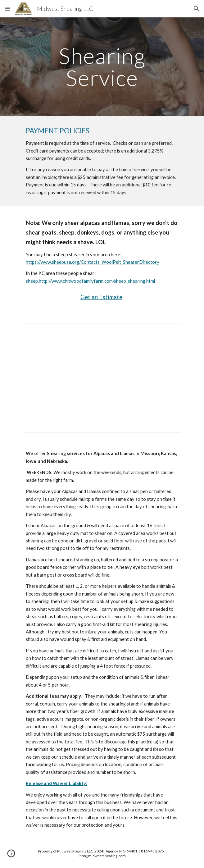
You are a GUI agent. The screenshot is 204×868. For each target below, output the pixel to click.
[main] (102, 67)
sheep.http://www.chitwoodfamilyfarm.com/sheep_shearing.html (90, 281)
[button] (7, 9)
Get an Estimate (101, 297)
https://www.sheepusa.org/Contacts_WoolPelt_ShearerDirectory (93, 262)
